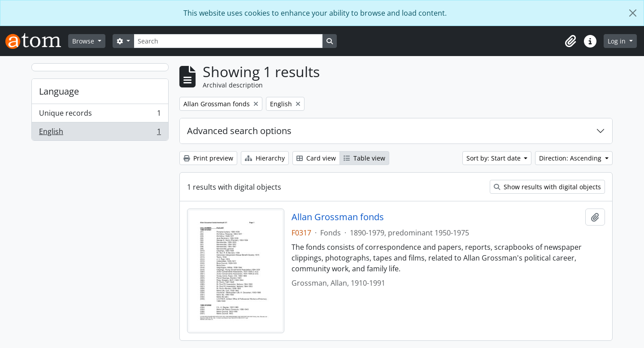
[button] (570, 41)
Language (59, 91)
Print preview (208, 158)
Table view (364, 158)
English (100, 133)
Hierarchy (265, 158)
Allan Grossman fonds (338, 217)
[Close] (633, 13)
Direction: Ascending (571, 158)
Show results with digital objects (547, 187)
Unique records (100, 115)
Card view (316, 158)
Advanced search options (239, 131)
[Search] (228, 41)
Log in (618, 41)
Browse (84, 41)
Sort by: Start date (494, 158)
